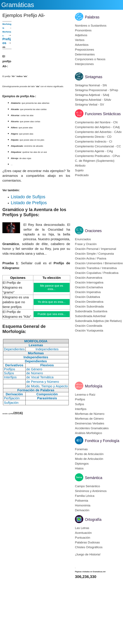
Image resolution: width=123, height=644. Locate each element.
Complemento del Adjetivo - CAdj (97, 127)
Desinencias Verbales (90, 423)
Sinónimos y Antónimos (91, 491)
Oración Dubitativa (87, 297)
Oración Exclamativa (89, 287)
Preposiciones (84, 50)
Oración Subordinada (89, 306)
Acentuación (83, 533)
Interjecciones (84, 64)
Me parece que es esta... (52, 287)
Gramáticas (18, 5)
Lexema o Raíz (85, 395)
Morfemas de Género (89, 419)
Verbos (80, 40)
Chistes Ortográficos (89, 547)
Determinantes (85, 54)
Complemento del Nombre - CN (96, 122)
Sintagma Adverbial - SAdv (93, 100)
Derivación (82, 510)
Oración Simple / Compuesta (94, 254)
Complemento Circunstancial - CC (98, 146)
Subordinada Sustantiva (91, 311)
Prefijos (80, 399)
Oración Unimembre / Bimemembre (99, 263)
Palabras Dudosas (87, 542)
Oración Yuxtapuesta (89, 330)
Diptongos (82, 464)
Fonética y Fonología (102, 441)
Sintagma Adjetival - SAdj (92, 95)
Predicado (82, 175)
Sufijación (11, 403)
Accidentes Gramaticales (92, 428)
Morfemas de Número (90, 414)
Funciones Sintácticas (103, 114)
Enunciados (83, 239)
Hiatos (79, 468)
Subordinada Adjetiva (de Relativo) (98, 321)
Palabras (92, 17)
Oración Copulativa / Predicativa (97, 273)
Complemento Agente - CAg (94, 151)
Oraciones (93, 231)
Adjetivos (81, 35)
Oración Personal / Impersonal (96, 249)
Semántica (94, 478)
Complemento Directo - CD (93, 137)
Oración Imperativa (88, 292)
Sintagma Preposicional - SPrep (96, 90)
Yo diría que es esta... (52, 302)
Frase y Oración (86, 244)
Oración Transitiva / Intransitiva (96, 268)
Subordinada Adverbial (90, 316)
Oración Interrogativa (89, 282)
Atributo (80, 166)
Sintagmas (94, 77)
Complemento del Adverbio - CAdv (98, 132)
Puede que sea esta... (52, 314)
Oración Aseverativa (89, 278)
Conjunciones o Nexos (90, 59)
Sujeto (79, 170)
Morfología (94, 386)
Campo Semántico (87, 486)
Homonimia (83, 505)
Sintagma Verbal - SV (90, 105)
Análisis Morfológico (88, 433)
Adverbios (82, 45)
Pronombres (83, 30)
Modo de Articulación (89, 459)
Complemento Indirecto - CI (94, 142)
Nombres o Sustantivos (91, 26)
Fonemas (81, 449)
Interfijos (81, 409)
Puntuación (83, 538)
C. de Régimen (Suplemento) (95, 161)
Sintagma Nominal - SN (91, 85)
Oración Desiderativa (89, 302)
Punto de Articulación (89, 454)
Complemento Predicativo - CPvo (97, 156)
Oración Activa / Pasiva (91, 258)
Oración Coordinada (89, 326)
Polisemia (82, 501)
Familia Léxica (85, 496)
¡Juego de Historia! (88, 554)
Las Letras (82, 528)
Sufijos (80, 404)
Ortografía (93, 520)
